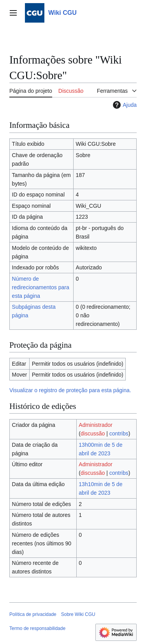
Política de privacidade (33, 614)
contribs (119, 433)
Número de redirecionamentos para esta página (41, 287)
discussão (93, 433)
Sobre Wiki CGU (78, 614)
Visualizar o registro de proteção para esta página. (70, 390)
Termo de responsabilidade (37, 628)
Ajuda (124, 105)
